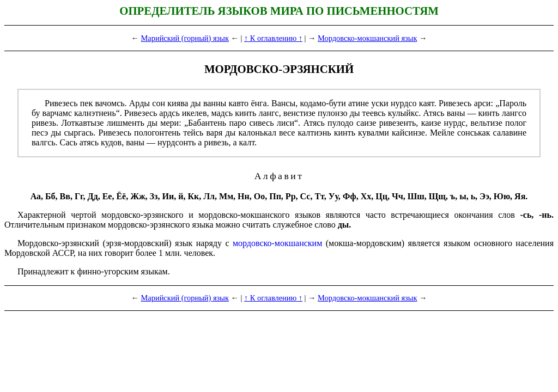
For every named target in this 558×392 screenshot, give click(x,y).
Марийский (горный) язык (185, 38)
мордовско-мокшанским (277, 243)
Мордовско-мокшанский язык (367, 38)
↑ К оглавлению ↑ (273, 38)
